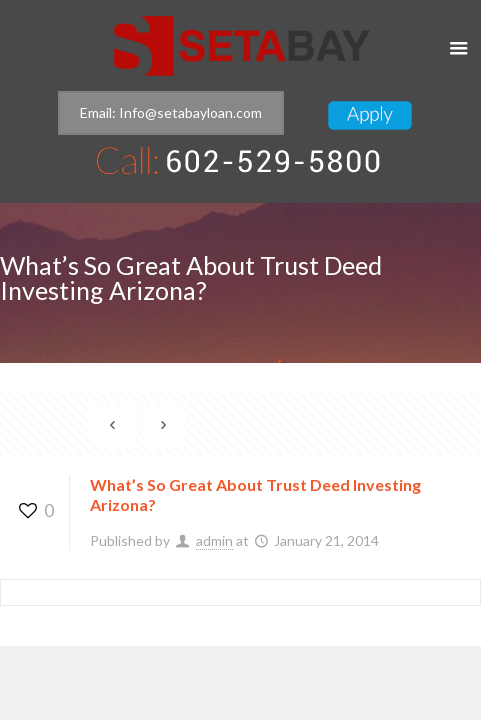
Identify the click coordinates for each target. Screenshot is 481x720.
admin (214, 540)
